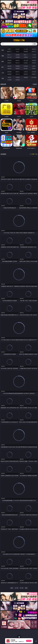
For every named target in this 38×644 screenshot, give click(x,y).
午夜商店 (18, 77)
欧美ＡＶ (26, 55)
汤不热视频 (34, 77)
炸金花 (18, 52)
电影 (3, 61)
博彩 (3, 50)
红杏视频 (9, 80)
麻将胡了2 (9, 52)
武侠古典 (34, 72)
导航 (3, 78)
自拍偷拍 (18, 55)
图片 (3, 67)
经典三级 (18, 63)
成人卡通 (26, 60)
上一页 (16, 588)
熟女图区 (26, 68)
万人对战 (26, 49)
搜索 (35, 44)
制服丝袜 (9, 63)
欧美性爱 (34, 60)
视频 (3, 56)
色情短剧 (18, 80)
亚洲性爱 (9, 60)
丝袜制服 (18, 57)
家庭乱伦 (18, 72)
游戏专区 (34, 49)
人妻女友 (26, 72)
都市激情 (9, 72)
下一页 (22, 588)
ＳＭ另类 (34, 57)
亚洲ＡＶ (9, 55)
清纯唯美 (18, 68)
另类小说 (18, 74)
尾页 (26, 588)
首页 (12, 588)
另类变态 (34, 63)
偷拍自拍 (18, 60)
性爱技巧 (34, 74)
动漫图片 (34, 66)
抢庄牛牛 (34, 52)
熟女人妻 (9, 57)
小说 (3, 73)
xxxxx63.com (19, 40)
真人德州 (18, 49)
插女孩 (9, 77)
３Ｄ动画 (34, 55)
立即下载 (29, 641)
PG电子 (9, 49)
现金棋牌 (26, 52)
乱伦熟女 (26, 63)
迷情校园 (9, 74)
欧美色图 (26, 66)
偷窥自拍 (9, 66)
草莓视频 (26, 77)
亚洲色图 (18, 66)
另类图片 (34, 68)
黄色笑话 (26, 74)
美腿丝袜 (9, 68)
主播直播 (26, 57)
